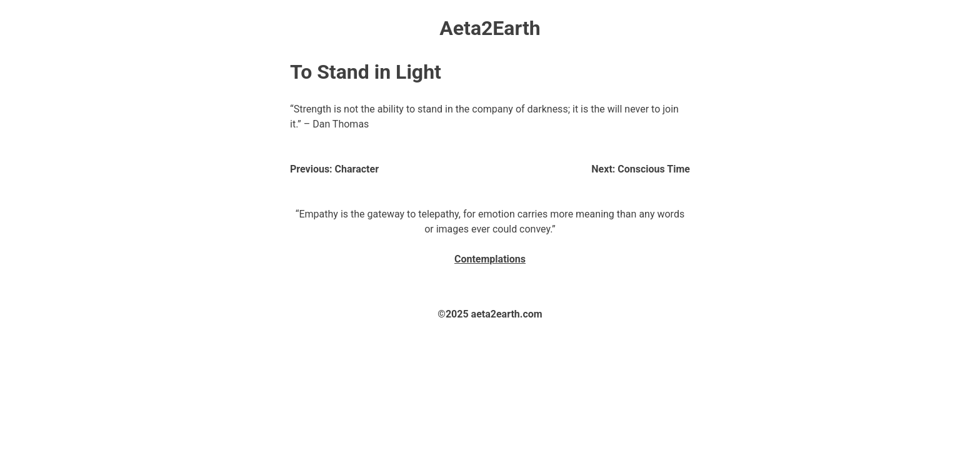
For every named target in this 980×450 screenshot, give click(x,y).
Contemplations (490, 259)
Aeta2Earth (490, 28)
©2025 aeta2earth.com (490, 314)
